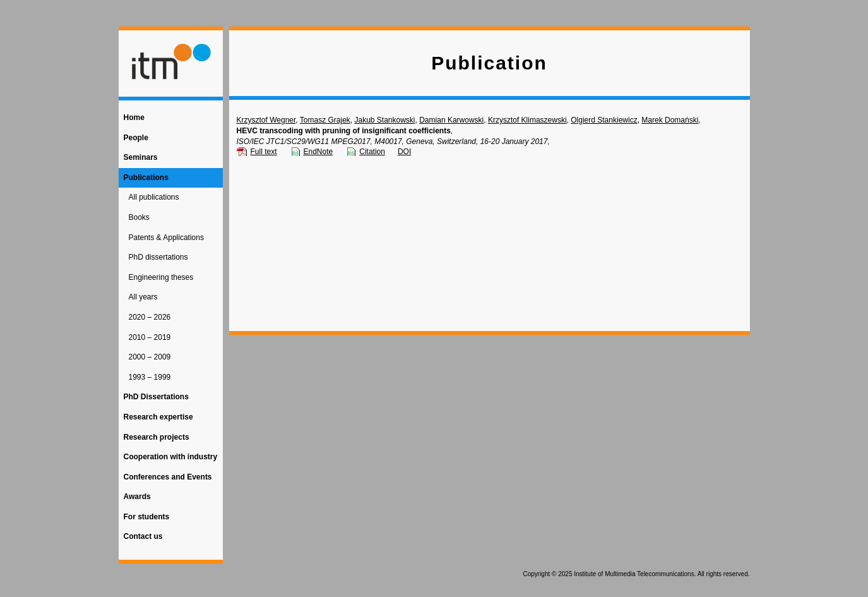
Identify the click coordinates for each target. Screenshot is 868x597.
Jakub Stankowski (384, 120)
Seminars (141, 157)
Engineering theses (161, 277)
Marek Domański (670, 120)
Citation (372, 152)
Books (139, 217)
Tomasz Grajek (325, 120)
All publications (154, 197)
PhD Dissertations (156, 397)
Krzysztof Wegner (266, 120)
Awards (137, 497)
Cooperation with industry (171, 457)
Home (134, 118)
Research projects (157, 437)
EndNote (318, 152)
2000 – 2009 (150, 357)
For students (147, 517)
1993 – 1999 (150, 377)
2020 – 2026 (150, 317)
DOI (404, 152)
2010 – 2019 (150, 337)
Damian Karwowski (451, 120)
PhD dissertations (158, 257)
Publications (146, 178)
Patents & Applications (166, 238)
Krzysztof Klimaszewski (527, 120)
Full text (264, 152)
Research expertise (158, 417)
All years (143, 297)
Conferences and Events (168, 477)
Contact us (143, 536)
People (136, 138)
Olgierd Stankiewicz (604, 120)
